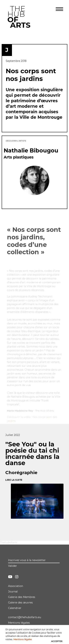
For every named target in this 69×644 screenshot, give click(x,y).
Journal (13, 592)
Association (16, 586)
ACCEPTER (57, 641)
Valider (13, 566)
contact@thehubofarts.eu (25, 617)
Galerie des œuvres (20, 603)
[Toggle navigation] (60, 9)
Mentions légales (19, 623)
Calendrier (15, 608)
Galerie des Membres (22, 597)
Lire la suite (14, 480)
